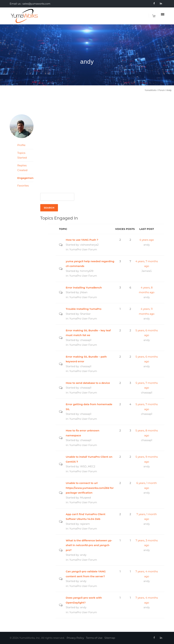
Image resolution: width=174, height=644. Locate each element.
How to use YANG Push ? (82, 240)
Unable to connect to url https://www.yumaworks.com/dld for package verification (90, 488)
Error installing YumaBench (84, 288)
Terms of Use (94, 638)
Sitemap (110, 638)
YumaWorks (151, 90)
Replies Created (22, 168)
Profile (21, 145)
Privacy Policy (75, 638)
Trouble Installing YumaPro (84, 309)
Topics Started (22, 155)
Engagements (25, 178)
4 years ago (147, 240)
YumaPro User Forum (83, 249)
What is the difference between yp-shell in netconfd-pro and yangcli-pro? (89, 545)
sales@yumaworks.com (36, 4)
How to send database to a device (88, 383)
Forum (162, 90)
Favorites (23, 186)
